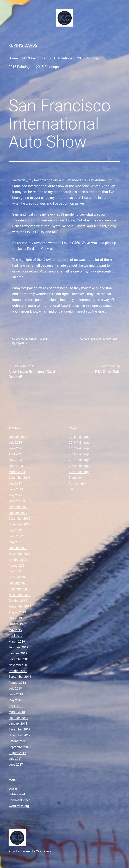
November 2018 (20, 665)
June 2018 (16, 694)
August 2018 (17, 683)
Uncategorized (108, 339)
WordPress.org (19, 806)
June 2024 (16, 466)
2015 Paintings (47, 67)
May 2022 (15, 542)
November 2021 (20, 554)
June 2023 (16, 489)
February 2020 (18, 577)
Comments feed (20, 800)
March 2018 (17, 712)
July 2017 (15, 759)
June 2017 (16, 764)
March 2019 (17, 641)
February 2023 (18, 507)
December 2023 (19, 478)
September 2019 (20, 606)
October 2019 (18, 601)
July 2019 (15, 618)
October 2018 (18, 671)
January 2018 (18, 724)
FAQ (72, 489)
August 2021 (17, 565)
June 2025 (16, 448)
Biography (76, 478)
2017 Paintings (88, 58)
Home (13, 58)
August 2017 (17, 753)
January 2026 (18, 437)
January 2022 (18, 548)
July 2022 (15, 530)
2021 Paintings (79, 472)
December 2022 (19, 519)
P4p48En (21, 343)
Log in (13, 788)
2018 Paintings (61, 58)
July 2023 (15, 483)
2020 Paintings (79, 466)
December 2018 (19, 659)
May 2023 (15, 495)
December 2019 (19, 589)
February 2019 (18, 647)
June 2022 (16, 536)
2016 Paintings (20, 67)
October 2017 (18, 741)
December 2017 (19, 729)
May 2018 (15, 700)
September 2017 (20, 747)
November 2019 (20, 595)
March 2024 (17, 472)
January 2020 (18, 583)
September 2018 (20, 677)
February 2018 (18, 718)
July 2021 (15, 571)
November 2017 (20, 735)
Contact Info (77, 483)
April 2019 (16, 636)
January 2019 (18, 653)
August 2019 (17, 612)
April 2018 (16, 706)
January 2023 (18, 513)
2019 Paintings (34, 58)
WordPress (44, 851)
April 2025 (16, 454)
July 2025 (15, 442)
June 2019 (16, 624)
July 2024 (15, 460)
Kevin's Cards (23, 45)
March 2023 (17, 501)
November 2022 (20, 524)
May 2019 (15, 630)
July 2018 (15, 688)
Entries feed (17, 794)
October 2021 (18, 560)
